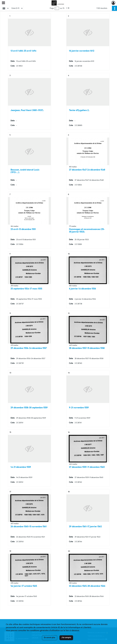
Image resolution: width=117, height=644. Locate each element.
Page (52, 8)
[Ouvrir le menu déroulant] (3, 3)
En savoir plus (50, 638)
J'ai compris (66, 638)
